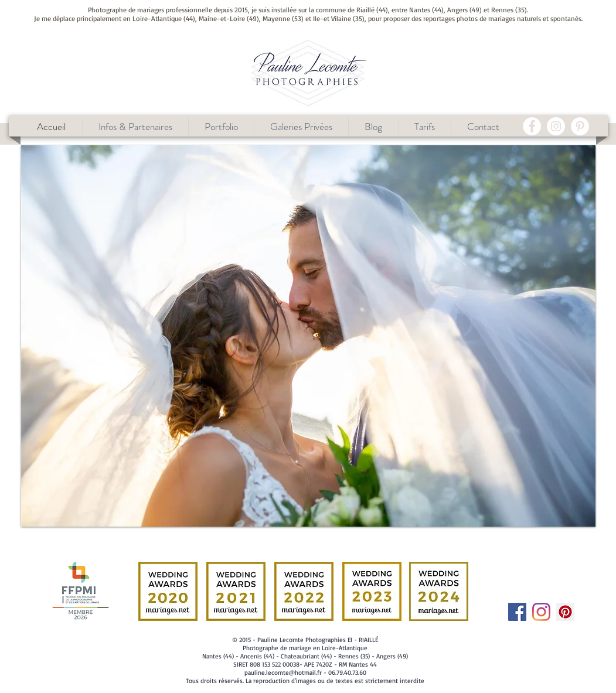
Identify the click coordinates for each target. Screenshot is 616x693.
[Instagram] (541, 612)
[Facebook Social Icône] (517, 612)
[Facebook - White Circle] (532, 126)
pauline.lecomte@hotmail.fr (283, 672)
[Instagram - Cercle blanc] (556, 126)
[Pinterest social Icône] (565, 612)
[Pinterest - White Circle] (580, 126)
